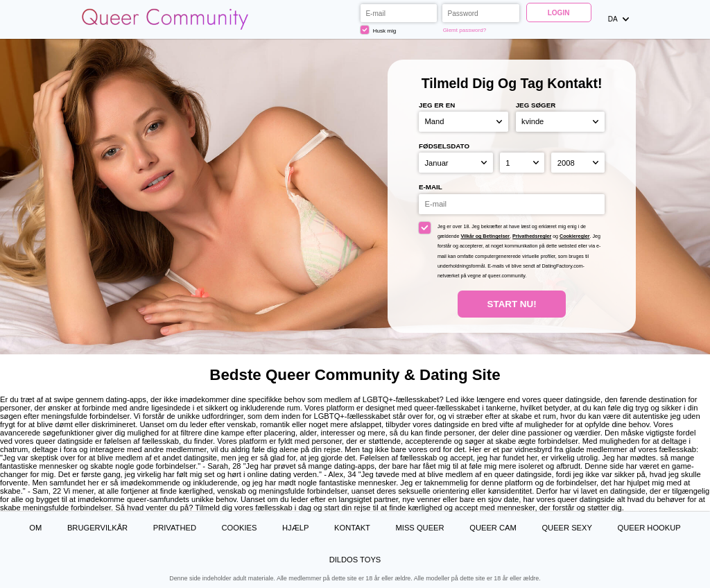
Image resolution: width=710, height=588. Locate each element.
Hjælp (295, 528)
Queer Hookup (649, 528)
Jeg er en (437, 105)
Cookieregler (574, 236)
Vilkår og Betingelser (486, 236)
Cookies (240, 528)
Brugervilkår (97, 528)
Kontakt (352, 528)
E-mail (431, 187)
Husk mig (378, 30)
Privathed (175, 528)
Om (35, 528)
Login (559, 13)
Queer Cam (493, 528)
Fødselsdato (444, 146)
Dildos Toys (355, 560)
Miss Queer (420, 528)
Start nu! (512, 304)
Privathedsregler (532, 236)
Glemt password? (465, 30)
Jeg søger (536, 105)
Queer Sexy (567, 528)
